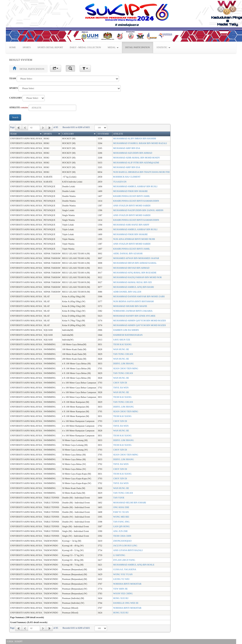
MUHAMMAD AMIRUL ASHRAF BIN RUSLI (135, 186)
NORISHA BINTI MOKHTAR (127, 584)
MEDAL (113, 47)
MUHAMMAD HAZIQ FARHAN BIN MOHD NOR (137, 277)
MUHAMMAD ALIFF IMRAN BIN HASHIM (134, 138)
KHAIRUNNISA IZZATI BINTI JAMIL (132, 196)
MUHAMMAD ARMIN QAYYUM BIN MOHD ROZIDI (139, 321)
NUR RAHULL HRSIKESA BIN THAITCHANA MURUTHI (141, 172)
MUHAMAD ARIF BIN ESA (127, 148)
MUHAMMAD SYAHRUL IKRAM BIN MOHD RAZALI (140, 143)
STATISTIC (163, 47)
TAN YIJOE (119, 498)
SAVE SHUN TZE (122, 340)
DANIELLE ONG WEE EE (126, 603)
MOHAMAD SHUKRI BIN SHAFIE (130, 306)
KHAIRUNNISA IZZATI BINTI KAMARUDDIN (136, 201)
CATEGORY (16, 98)
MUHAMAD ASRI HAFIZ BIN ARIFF (131, 225)
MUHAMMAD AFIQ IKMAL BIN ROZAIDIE (135, 273)
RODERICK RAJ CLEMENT (127, 177)
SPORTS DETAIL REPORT (50, 47)
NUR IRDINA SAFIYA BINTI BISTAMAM (133, 301)
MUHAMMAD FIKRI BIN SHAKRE (130, 191)
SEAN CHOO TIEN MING (126, 368)
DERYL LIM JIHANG (123, 364)
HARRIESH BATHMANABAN (128, 335)
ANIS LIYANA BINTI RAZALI (128, 550)
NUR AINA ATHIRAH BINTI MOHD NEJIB (134, 239)
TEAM (13, 78)
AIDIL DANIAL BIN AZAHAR (128, 253)
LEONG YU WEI (121, 579)
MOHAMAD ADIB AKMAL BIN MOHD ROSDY (137, 158)
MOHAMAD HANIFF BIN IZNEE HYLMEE (134, 316)
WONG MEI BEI (121, 517)
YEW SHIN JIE (120, 589)
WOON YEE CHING (123, 593)
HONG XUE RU (121, 598)
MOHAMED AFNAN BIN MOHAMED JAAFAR (136, 258)
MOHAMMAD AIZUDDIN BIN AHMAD (133, 153)
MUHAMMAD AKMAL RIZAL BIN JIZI (132, 282)
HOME (12, 47)
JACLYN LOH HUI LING (125, 546)
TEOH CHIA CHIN (122, 536)
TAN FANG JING (121, 522)
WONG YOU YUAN (123, 574)
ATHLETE (15, 107)
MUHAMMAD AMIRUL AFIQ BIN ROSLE (134, 565)
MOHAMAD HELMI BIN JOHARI (130, 503)
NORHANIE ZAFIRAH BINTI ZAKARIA (133, 311)
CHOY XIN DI (120, 383)
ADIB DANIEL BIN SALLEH (127, 292)
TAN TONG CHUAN (123, 354)
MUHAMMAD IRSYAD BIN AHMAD (131, 268)
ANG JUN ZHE (120, 531)
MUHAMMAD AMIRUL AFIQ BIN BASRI (133, 287)
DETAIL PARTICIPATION (138, 47)
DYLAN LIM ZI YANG (124, 560)
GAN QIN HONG (121, 526)
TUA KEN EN (120, 182)
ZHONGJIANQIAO (122, 541)
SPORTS (27, 47)
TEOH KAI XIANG (122, 344)
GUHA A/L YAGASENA (125, 569)
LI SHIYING (119, 555)
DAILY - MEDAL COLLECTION (85, 47)
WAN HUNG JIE (121, 349)
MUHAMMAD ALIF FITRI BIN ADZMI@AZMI (136, 163)
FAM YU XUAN (121, 512)
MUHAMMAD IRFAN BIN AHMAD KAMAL (135, 263)
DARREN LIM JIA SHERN (126, 330)
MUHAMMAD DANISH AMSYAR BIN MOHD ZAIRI (139, 296)
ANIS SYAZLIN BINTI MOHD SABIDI (132, 206)
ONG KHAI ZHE (121, 507)
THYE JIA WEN (121, 388)
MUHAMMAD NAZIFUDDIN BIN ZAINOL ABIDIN (138, 210)
